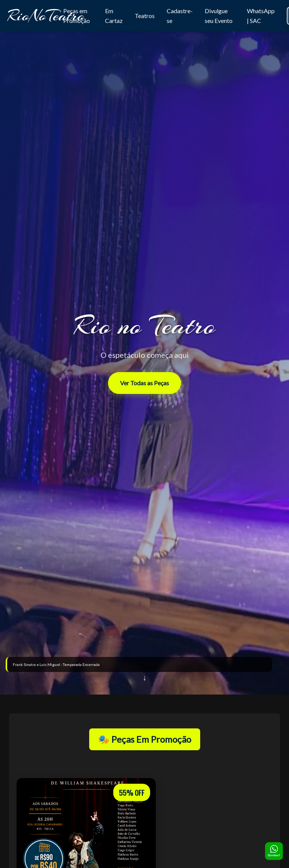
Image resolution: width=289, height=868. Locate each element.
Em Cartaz (114, 16)
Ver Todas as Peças (144, 383)
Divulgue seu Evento (219, 16)
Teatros (145, 16)
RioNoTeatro (46, 16)
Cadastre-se (180, 16)
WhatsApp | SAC (261, 16)
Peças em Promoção (77, 16)
